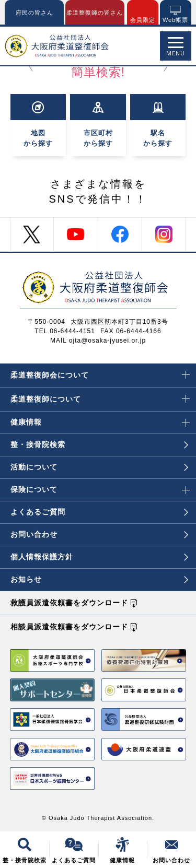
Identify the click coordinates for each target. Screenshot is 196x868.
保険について (100, 486)
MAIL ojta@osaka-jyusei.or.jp (98, 341)
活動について (99, 467)
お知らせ (99, 579)
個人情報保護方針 (99, 557)
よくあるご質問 (99, 512)
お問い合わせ (99, 534)
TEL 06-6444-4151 (65, 331)
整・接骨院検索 (99, 444)
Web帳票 (175, 20)
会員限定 (143, 20)
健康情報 (100, 419)
